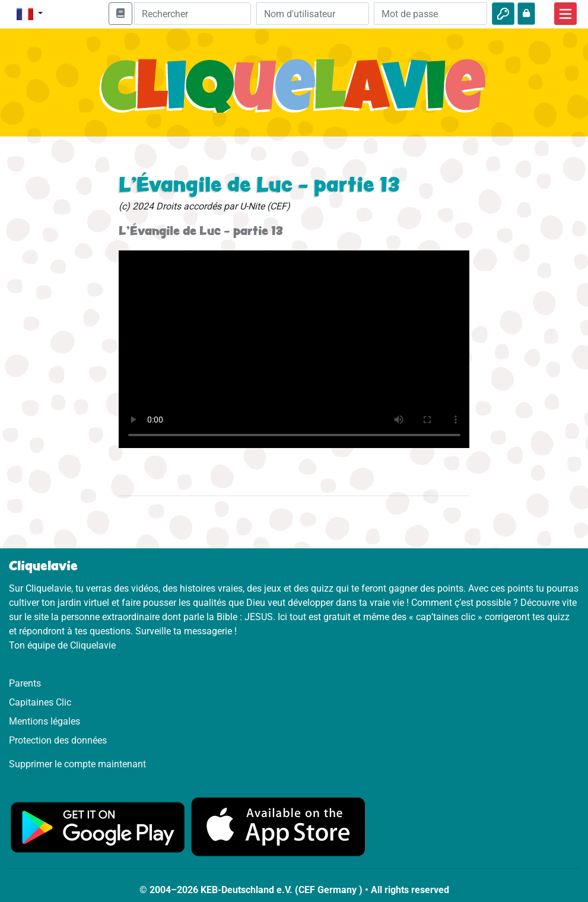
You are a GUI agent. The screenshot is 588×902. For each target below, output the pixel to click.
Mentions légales (45, 721)
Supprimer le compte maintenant (77, 764)
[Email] (313, 14)
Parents (25, 683)
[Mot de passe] (430, 14)
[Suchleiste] (193, 14)
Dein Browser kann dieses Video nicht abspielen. (294, 349)
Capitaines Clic (40, 702)
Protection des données (58, 740)
